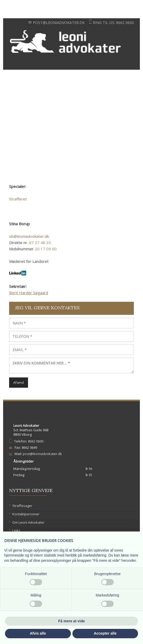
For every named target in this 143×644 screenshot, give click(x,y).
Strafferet (18, 199)
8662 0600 (125, 23)
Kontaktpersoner (26, 514)
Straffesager (22, 506)
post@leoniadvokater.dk (59, 23)
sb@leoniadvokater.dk (29, 236)
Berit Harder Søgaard (29, 293)
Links (16, 530)
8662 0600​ (36, 441)
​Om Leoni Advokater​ (28, 522)
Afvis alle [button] (38, 633)
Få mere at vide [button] (72, 621)
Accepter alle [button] (105, 633)
